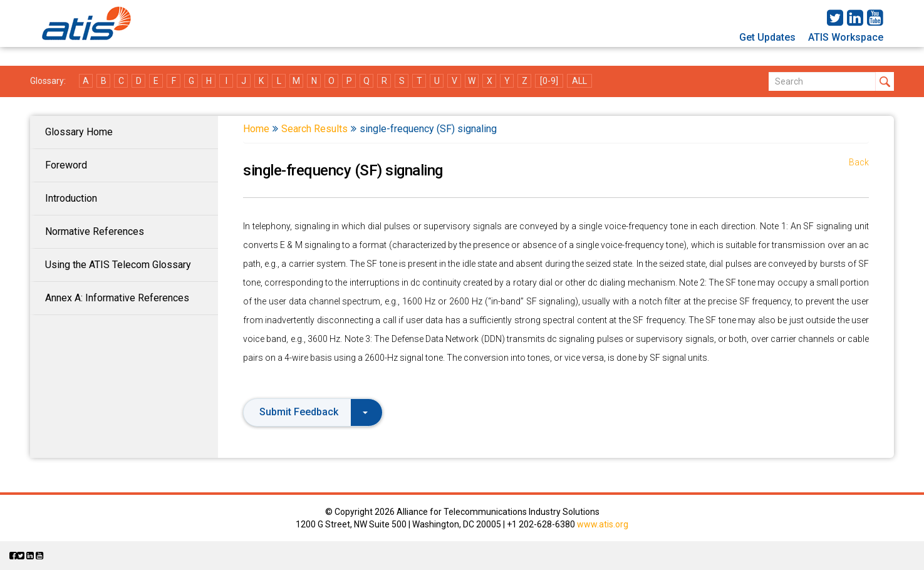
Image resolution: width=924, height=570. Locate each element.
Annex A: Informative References (117, 298)
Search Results (314, 129)
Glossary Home (79, 132)
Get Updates (767, 37)
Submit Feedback (314, 412)
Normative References (95, 231)
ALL (579, 81)
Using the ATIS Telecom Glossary (118, 265)
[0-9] (549, 81)
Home (256, 129)
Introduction (71, 198)
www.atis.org (603, 524)
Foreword (66, 165)
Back (859, 162)
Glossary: (48, 81)
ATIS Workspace (846, 37)
